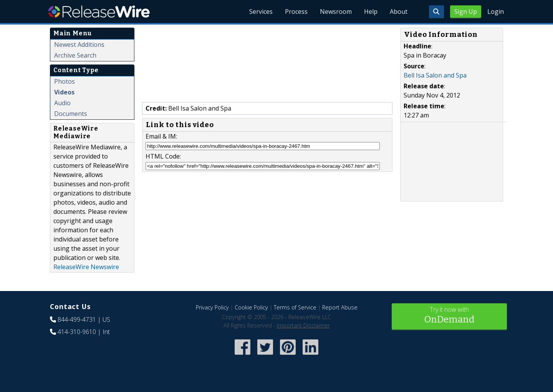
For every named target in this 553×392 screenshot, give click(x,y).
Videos (64, 92)
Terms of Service (295, 307)
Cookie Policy (251, 307)
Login (496, 12)
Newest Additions (79, 45)
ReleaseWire (99, 12)
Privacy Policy (212, 307)
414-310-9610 (77, 332)
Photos (65, 81)
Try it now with (449, 316)
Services (261, 12)
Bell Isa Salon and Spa (435, 75)
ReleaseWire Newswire (86, 267)
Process (296, 12)
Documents (71, 114)
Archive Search (75, 55)
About (399, 12)
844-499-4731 (77, 319)
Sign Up (466, 12)
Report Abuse (340, 307)
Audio (62, 103)
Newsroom (336, 12)
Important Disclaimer (303, 325)
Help (371, 12)
